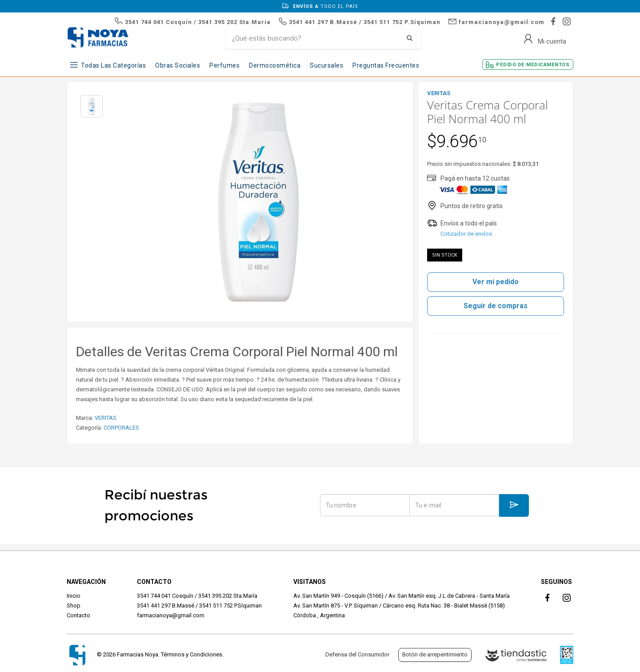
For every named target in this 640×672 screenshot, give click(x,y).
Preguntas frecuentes (386, 65)
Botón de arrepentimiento (435, 654)
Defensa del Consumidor (357, 654)
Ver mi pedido (496, 282)
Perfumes (224, 65)
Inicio (74, 596)
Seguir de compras (496, 306)
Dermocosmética (275, 65)
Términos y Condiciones (192, 654)
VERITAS (106, 418)
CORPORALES (121, 428)
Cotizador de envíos (466, 234)
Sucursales (326, 65)
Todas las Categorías (113, 65)
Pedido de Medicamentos (533, 65)
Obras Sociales (178, 65)
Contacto (78, 615)
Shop (74, 606)
